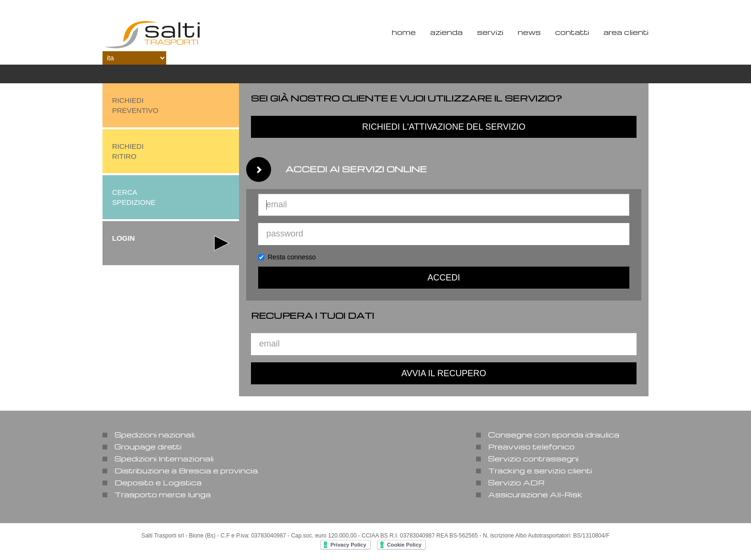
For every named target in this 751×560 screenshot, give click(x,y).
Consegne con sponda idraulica (554, 435)
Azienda (446, 32)
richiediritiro (128, 151)
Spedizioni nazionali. (155, 435)
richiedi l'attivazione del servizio (444, 127)
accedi (444, 278)
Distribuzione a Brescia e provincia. (187, 470)
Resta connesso (287, 257)
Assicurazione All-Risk (535, 494)
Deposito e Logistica (158, 482)
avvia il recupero (444, 373)
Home (404, 32)
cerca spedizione (134, 197)
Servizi (490, 32)
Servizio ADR (516, 482)
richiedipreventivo (135, 105)
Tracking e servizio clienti (540, 470)
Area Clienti (626, 32)
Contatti (572, 32)
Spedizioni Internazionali (164, 459)
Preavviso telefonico (531, 447)
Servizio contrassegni (533, 459)
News (529, 32)
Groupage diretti (148, 447)
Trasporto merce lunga (163, 494)
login (124, 238)
